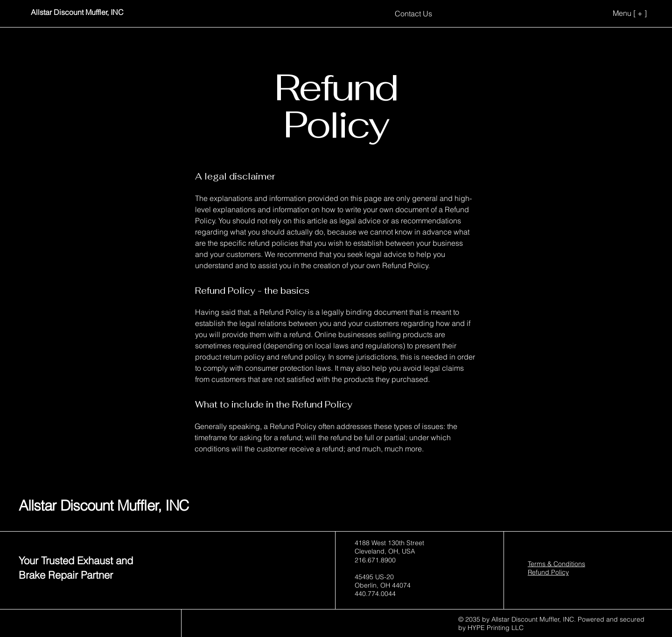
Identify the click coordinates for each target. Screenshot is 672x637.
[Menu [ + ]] (615, 13)
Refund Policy (548, 572)
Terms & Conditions (556, 564)
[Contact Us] (413, 13)
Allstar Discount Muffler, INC (104, 505)
